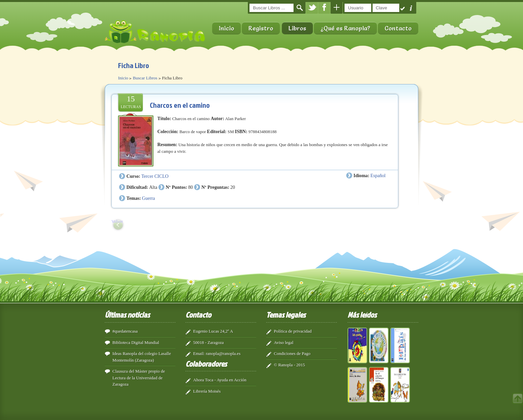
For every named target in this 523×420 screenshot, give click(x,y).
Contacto (398, 28)
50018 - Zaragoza (208, 342)
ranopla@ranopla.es (223, 353)
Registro (261, 28)
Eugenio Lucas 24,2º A (213, 331)
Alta (153, 187)
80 (190, 187)
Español (378, 175)
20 (233, 187)
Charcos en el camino (180, 105)
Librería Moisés (207, 391)
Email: (199, 353)
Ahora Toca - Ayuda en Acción (220, 380)
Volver (117, 221)
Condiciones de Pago (292, 353)
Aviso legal (284, 342)
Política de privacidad (293, 331)
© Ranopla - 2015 (289, 365)
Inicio (226, 28)
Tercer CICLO (155, 176)
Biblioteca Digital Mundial (136, 342)
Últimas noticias (127, 315)
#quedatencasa (125, 331)
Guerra (149, 198)
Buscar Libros (145, 78)
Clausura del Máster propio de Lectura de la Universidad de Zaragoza (139, 378)
